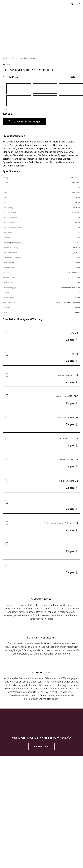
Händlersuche (41, 747)
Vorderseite (8, 58)
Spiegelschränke (21, 58)
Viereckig (34, 58)
